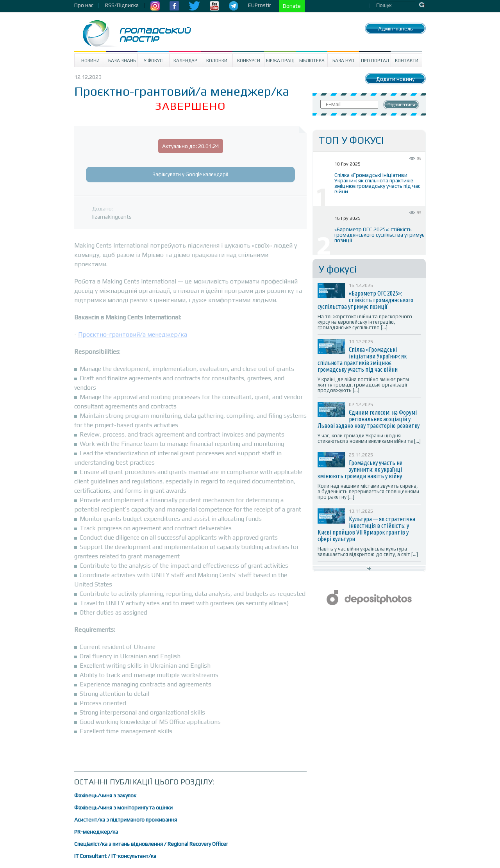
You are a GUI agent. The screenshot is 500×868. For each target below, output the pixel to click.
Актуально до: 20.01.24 (191, 146)
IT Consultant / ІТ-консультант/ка (115, 856)
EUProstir (260, 5)
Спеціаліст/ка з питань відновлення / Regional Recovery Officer (151, 844)
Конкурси (249, 61)
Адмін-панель (396, 29)
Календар (185, 61)
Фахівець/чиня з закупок (105, 795)
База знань (122, 61)
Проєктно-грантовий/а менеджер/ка (133, 334)
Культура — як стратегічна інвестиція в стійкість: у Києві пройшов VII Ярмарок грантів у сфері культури (366, 529)
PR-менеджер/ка (96, 832)
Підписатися (401, 105)
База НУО (343, 61)
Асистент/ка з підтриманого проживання (126, 820)
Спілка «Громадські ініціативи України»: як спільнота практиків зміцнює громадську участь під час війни (377, 183)
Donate (292, 6)
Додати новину (395, 79)
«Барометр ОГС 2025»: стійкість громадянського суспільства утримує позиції (379, 235)
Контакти (407, 61)
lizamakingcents (112, 217)
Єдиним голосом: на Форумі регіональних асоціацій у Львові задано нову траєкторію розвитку (369, 419)
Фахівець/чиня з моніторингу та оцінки (123, 807)
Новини (90, 61)
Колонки (217, 61)
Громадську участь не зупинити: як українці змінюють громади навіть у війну (360, 469)
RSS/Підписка (122, 5)
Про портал (375, 61)
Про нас (84, 5)
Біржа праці (280, 61)
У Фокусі (154, 61)
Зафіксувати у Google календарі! (190, 174)
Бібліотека (312, 61)
